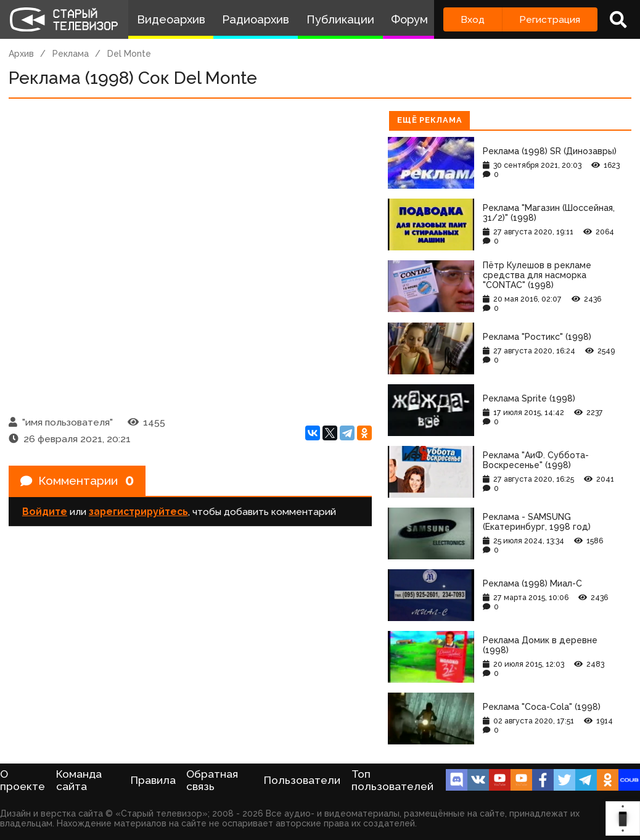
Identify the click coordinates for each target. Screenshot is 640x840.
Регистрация (550, 19)
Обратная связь (212, 780)
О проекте (23, 780)
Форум (409, 19)
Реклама (71, 54)
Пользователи (302, 780)
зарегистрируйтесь (138, 513)
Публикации (340, 19)
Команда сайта (79, 780)
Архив (21, 54)
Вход (473, 19)
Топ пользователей (392, 780)
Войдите (45, 513)
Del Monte (129, 54)
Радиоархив (256, 19)
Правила (153, 780)
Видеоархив (171, 19)
